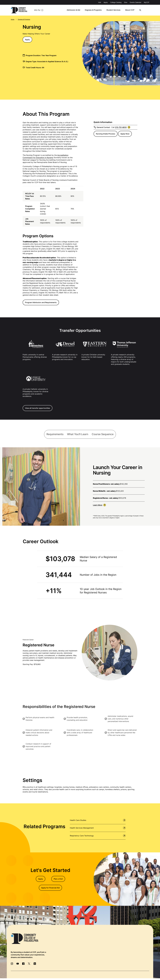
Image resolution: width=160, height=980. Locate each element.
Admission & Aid (76, 10)
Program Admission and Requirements (41, 302)
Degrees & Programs (96, 10)
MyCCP (147, 2)
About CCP (132, 10)
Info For (37, 10)
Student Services (116, 10)
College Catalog (116, 2)
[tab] (55, 434)
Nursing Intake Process (106, 134)
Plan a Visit (58, 879)
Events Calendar (136, 2)
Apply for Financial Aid (50, 888)
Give (126, 2)
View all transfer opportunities (38, 408)
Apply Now (125, 134)
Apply (106, 2)
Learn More (99, 505)
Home (13, 19)
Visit (100, 2)
